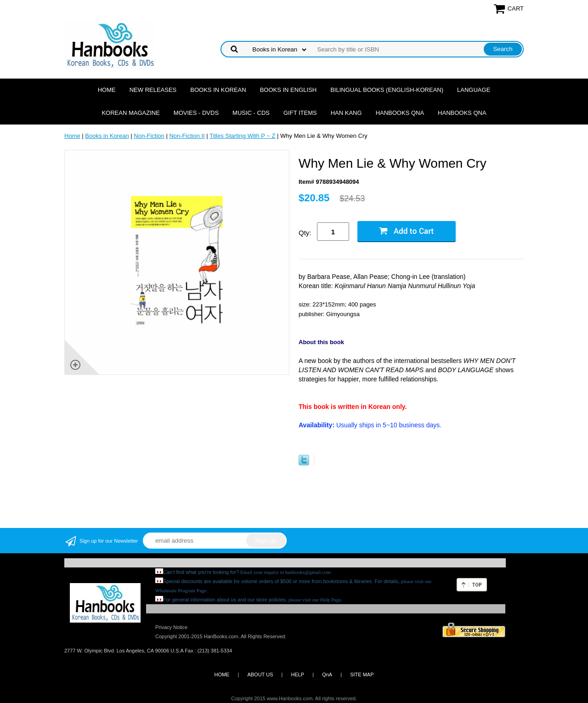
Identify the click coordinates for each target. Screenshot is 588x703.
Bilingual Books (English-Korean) (387, 90)
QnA (327, 675)
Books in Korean (218, 90)
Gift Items (300, 113)
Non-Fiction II (187, 136)
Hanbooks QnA (400, 113)
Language (474, 90)
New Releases (153, 90)
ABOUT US (260, 675)
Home (107, 90)
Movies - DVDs (196, 113)
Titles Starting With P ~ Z (242, 136)
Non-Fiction (149, 136)
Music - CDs (251, 113)
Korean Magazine (130, 113)
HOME (222, 675)
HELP (297, 675)
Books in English (288, 90)
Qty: (305, 233)
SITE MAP (362, 675)
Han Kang (346, 113)
